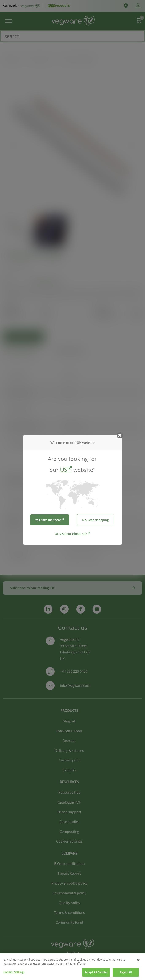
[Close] (138, 964)
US (64, 470)
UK (79, 443)
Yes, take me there (48, 520)
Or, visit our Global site (71, 534)
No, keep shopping (95, 520)
